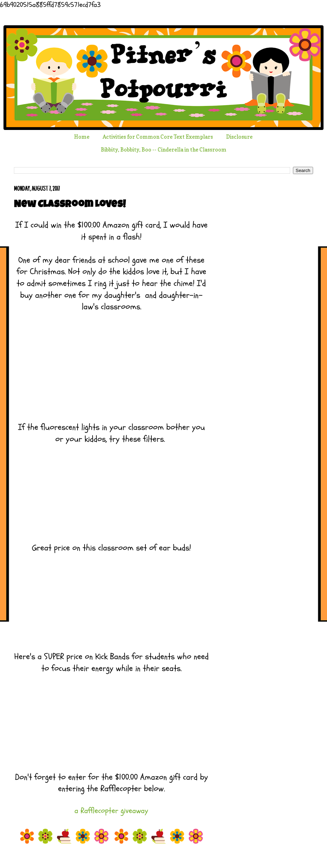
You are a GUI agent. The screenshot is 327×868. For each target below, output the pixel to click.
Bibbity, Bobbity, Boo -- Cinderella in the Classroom (164, 150)
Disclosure (239, 137)
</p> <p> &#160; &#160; (111, 486)
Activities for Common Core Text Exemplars (158, 137)
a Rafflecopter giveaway (111, 811)
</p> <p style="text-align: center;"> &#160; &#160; (111, 366)
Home (82, 137)
